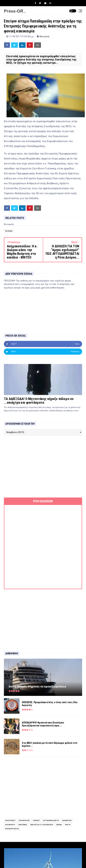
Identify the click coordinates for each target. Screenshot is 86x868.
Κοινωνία (45, 36)
